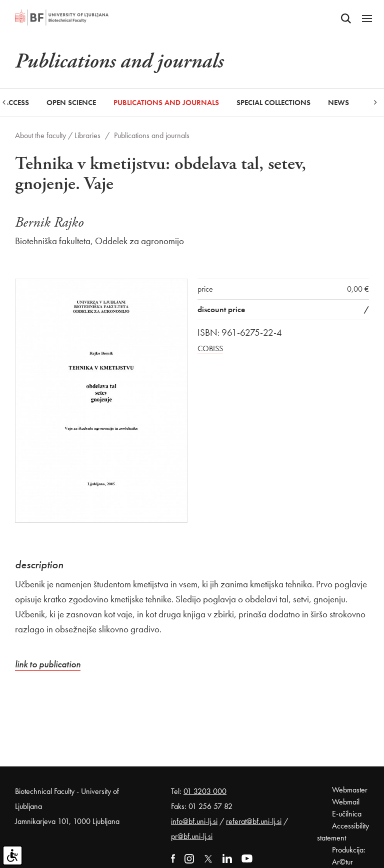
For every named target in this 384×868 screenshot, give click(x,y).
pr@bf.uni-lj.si (192, 836)
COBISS (210, 348)
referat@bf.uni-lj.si (254, 821)
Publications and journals (166, 103)
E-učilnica (347, 814)
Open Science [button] (71, 103)
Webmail (346, 802)
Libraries (87, 135)
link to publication (48, 664)
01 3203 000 (205, 791)
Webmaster (350, 790)
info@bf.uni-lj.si (194, 821)
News (338, 103)
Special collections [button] (273, 103)
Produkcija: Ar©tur (349, 856)
